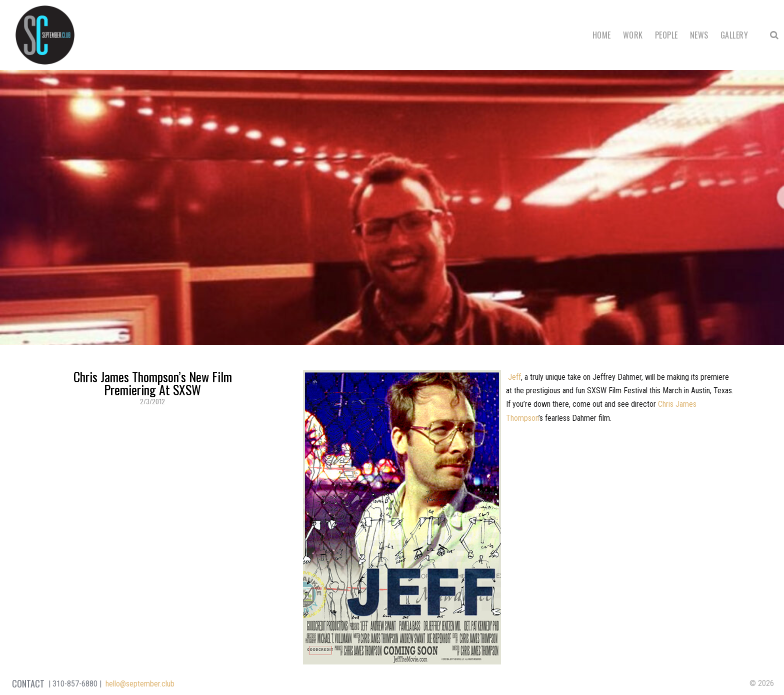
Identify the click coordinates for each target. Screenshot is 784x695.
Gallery (734, 35)
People (666, 35)
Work (633, 35)
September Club (45, 35)
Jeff (513, 377)
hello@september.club (140, 684)
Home (602, 35)
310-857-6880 (75, 684)
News (699, 35)
